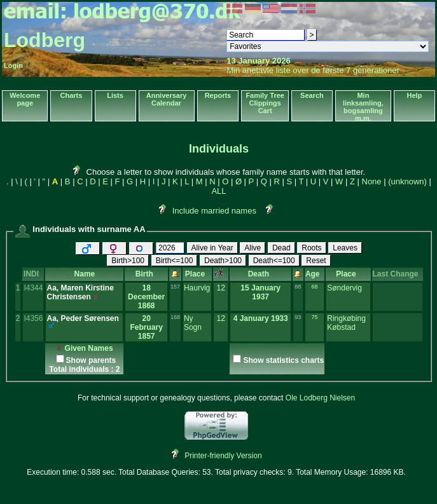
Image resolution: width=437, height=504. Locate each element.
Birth (147, 274)
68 (315, 287)
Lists (115, 95)
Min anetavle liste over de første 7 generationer (313, 70)
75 (315, 317)
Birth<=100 (175, 261)
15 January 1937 (260, 292)
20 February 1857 (146, 327)
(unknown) (407, 181)
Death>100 (223, 261)
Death (261, 274)
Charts (72, 95)
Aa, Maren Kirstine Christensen (80, 292)
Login (13, 65)
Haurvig (197, 288)
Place (197, 274)
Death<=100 (274, 261)
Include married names (214, 211)
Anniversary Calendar (167, 99)
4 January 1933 (261, 318)
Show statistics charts (283, 360)
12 (220, 288)
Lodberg (45, 40)
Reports (218, 95)
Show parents (91, 360)
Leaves (345, 248)
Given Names (84, 348)
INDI (33, 274)
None (372, 181)
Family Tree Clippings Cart (265, 103)
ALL (218, 191)
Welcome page (25, 99)
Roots (311, 248)
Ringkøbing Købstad (346, 323)
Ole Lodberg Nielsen (320, 398)
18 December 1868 (146, 297)
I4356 (33, 318)
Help (415, 95)
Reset (316, 261)
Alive (253, 248)
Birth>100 (128, 261)
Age (315, 274)
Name (85, 274)
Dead (281, 248)
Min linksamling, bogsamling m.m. (363, 107)
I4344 (33, 288)
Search (312, 95)
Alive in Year (212, 248)
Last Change (398, 274)
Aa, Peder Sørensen (82, 318)
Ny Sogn (193, 323)
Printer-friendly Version (223, 456)
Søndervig (344, 288)
